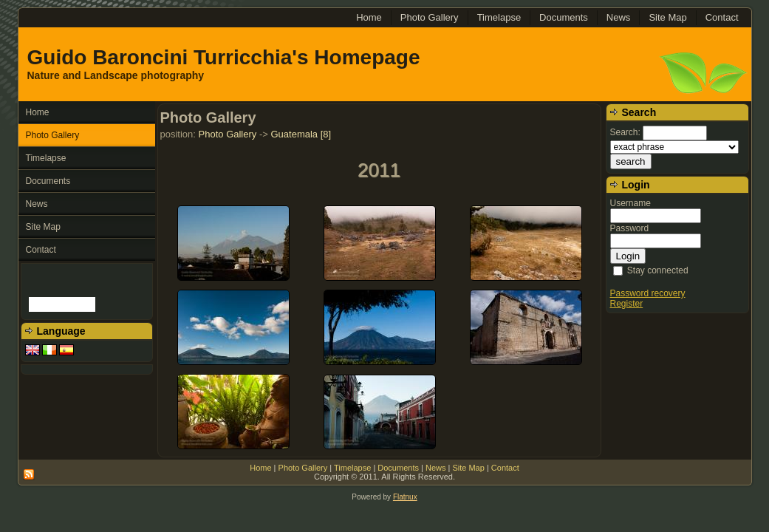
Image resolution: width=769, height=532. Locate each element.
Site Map (468, 468)
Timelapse (352, 468)
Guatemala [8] (301, 134)
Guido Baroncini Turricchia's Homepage (224, 57)
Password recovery (648, 293)
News (436, 468)
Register (627, 304)
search (631, 161)
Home (260, 468)
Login (628, 256)
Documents (398, 468)
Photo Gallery (228, 134)
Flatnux (405, 497)
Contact (505, 468)
